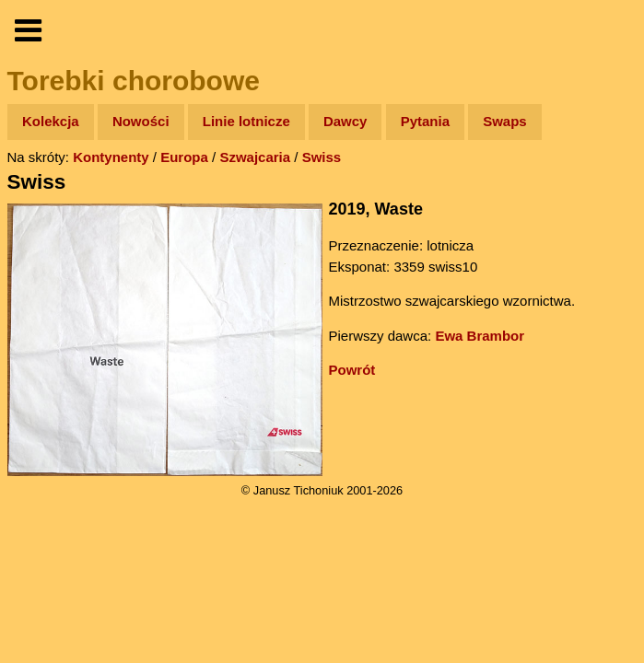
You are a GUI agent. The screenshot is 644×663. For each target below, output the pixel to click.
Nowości (141, 121)
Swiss (322, 157)
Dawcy (345, 121)
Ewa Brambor (480, 336)
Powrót (352, 370)
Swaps (505, 121)
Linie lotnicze (246, 121)
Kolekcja (51, 121)
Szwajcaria (255, 157)
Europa (184, 157)
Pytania (425, 121)
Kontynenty (111, 157)
